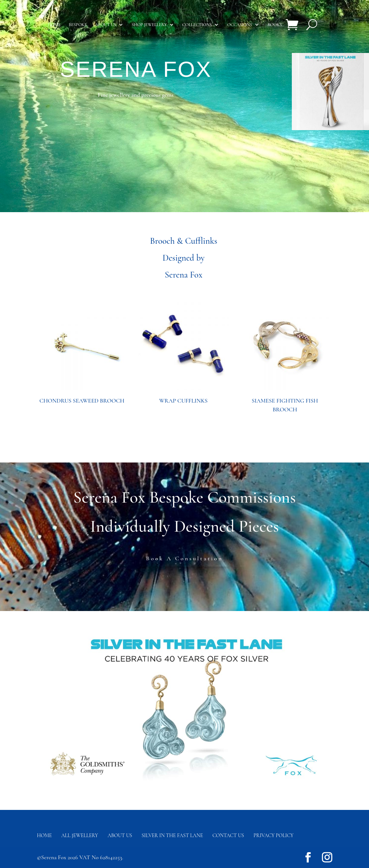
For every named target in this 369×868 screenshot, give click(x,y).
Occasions (240, 25)
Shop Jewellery (149, 25)
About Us (120, 835)
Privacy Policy (274, 835)
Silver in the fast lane (172, 835)
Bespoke (78, 25)
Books (275, 25)
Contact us (228, 835)
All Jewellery (80, 835)
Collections (197, 25)
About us (105, 25)
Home (54, 25)
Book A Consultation (184, 558)
